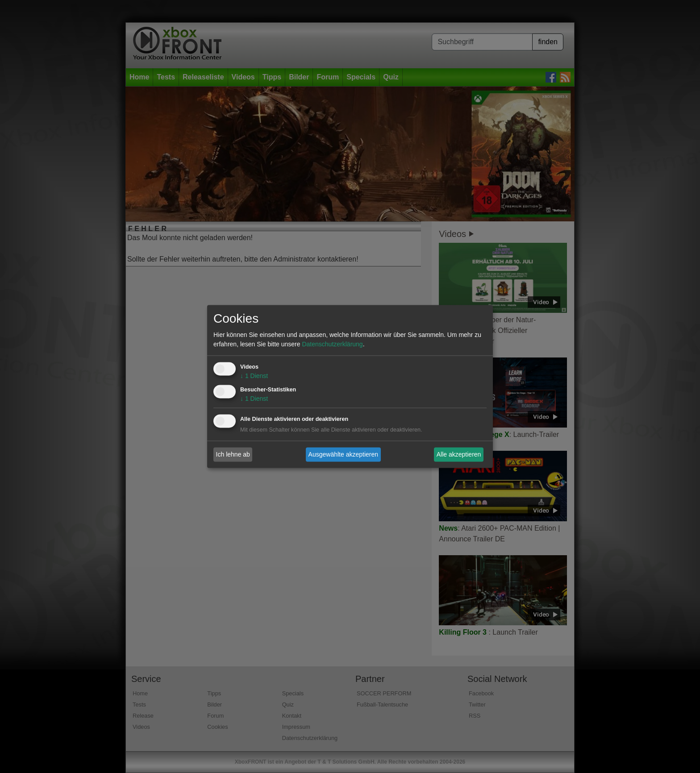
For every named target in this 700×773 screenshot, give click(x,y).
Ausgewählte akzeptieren (343, 454)
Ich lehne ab (233, 454)
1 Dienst (254, 376)
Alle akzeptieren (459, 454)
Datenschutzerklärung (332, 345)
